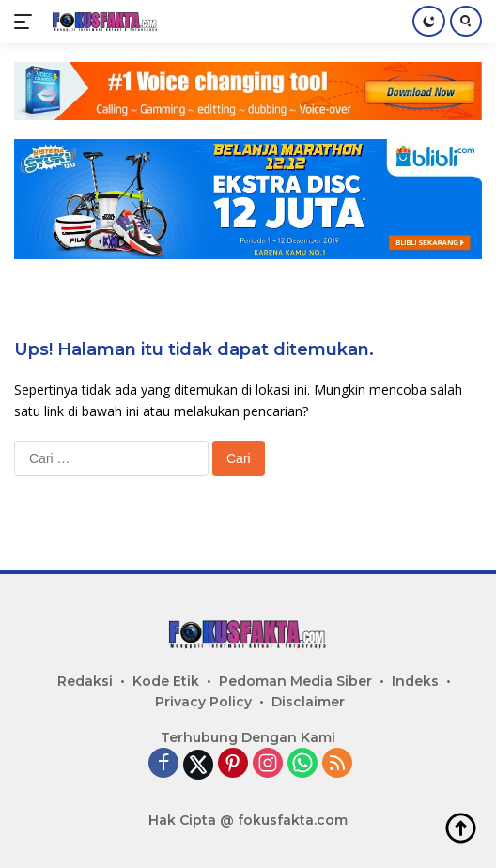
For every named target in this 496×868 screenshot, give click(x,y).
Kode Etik (166, 681)
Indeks (415, 681)
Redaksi (85, 681)
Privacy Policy (203, 702)
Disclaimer (308, 702)
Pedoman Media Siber (295, 681)
